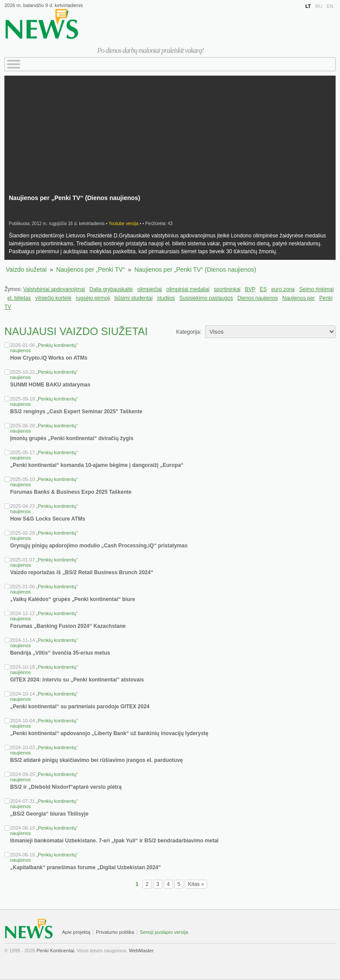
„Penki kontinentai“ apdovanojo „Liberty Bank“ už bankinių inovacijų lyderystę (109, 733)
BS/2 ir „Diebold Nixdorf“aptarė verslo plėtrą (66, 787)
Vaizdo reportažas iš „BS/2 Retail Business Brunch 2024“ (82, 572)
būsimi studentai (133, 298)
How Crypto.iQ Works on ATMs (49, 358)
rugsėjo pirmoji (93, 298)
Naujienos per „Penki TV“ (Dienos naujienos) (195, 270)
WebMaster (141, 951)
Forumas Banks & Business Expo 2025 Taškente (71, 492)
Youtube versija (124, 224)
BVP (250, 289)
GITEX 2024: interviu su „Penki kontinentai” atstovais (77, 680)
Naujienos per (299, 298)
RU (319, 6)
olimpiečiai (150, 289)
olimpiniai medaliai (188, 289)
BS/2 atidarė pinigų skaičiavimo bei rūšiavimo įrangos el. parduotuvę (97, 760)
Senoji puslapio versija (164, 932)
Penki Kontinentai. (56, 951)
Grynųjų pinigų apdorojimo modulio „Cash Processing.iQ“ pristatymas (99, 546)
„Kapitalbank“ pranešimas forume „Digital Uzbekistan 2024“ (86, 867)
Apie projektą (76, 932)
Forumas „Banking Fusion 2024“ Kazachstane (68, 626)
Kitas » (196, 884)
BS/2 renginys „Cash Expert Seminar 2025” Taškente (76, 412)
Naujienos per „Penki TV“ (91, 270)
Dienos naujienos (258, 298)
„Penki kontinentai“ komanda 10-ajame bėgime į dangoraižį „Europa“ (97, 465)
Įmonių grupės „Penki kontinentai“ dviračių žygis (72, 438)
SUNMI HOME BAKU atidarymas (50, 385)
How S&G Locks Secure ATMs (48, 519)
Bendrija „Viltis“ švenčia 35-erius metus (60, 653)
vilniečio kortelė (53, 298)
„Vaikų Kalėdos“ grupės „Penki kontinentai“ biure (73, 599)
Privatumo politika (115, 932)
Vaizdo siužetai (26, 270)
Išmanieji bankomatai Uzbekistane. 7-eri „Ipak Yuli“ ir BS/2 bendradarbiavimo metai (114, 841)
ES (263, 289)
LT (308, 6)
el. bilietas (19, 298)
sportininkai (227, 289)
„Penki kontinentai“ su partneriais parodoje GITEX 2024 (80, 707)
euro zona (283, 289)
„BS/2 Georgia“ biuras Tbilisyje (49, 814)
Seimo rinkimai (316, 289)
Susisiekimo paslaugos (206, 298)
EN (330, 6)
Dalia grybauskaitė (111, 289)
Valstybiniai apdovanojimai (54, 289)
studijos (166, 298)
